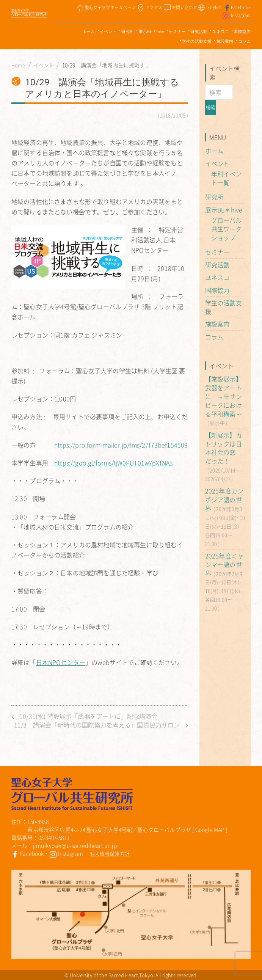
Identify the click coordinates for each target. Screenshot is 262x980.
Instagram (66, 853)
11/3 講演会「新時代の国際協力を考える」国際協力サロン (101, 725)
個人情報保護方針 (110, 854)
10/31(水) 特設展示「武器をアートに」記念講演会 (84, 716)
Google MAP (210, 829)
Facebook (27, 853)
